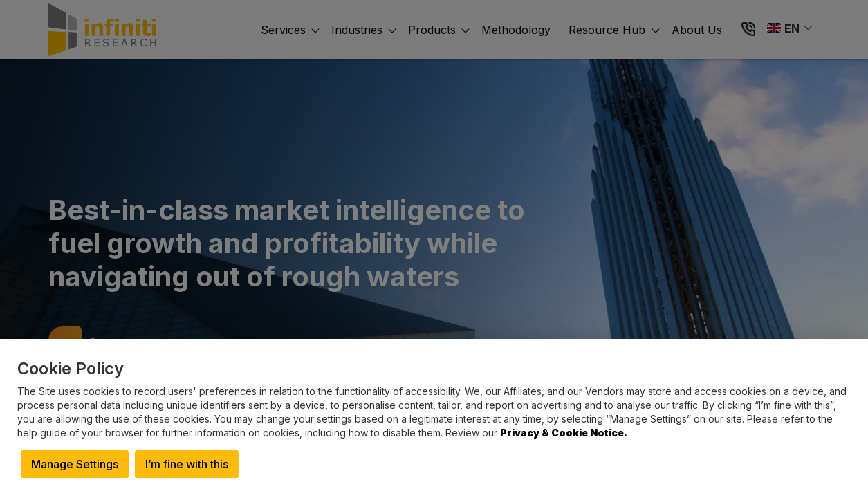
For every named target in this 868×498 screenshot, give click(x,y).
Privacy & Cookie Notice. (564, 433)
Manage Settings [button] (75, 464)
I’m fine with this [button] (187, 464)
